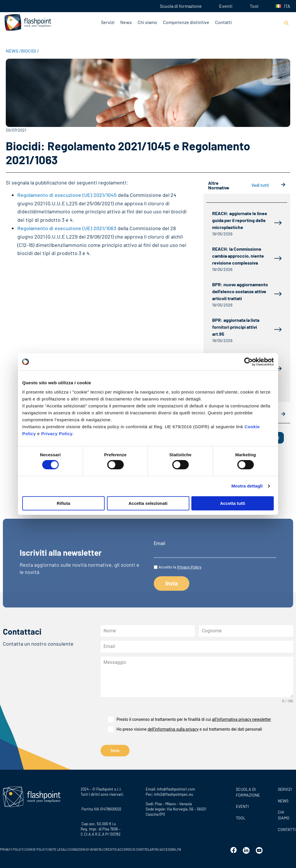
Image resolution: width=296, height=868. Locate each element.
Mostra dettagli (247, 486)
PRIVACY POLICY (12, 849)
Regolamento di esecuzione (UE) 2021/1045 (67, 195)
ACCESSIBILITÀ (170, 849)
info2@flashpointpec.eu (174, 794)
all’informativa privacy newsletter (241, 719)
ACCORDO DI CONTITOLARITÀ (138, 849)
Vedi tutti (269, 185)
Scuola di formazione (181, 6)
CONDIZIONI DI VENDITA (85, 849)
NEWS (13, 51)
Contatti (223, 22)
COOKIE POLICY (36, 849)
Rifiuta (63, 503)
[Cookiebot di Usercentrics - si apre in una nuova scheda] (248, 362)
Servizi (108, 22)
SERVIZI (285, 789)
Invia (115, 751)
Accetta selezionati (148, 503)
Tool (254, 6)
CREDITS (110, 849)
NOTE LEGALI (58, 849)
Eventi (226, 6)
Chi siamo (147, 22)
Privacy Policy (57, 434)
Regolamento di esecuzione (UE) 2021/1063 (67, 228)
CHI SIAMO (284, 815)
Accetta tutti (233, 503)
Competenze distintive (186, 22)
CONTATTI (285, 829)
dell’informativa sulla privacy (173, 729)
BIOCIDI (30, 51)
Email (160, 544)
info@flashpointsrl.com (176, 789)
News (126, 22)
